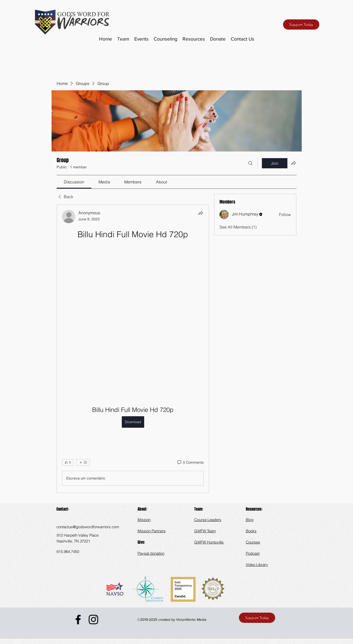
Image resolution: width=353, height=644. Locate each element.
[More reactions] (83, 462)
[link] (74, 182)
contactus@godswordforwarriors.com (88, 527)
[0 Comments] (190, 463)
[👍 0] (68, 462)
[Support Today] (301, 24)
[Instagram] (93, 620)
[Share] (201, 213)
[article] (133, 349)
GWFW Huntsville (209, 542)
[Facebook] (78, 620)
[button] (194, 39)
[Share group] (294, 163)
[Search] (250, 163)
